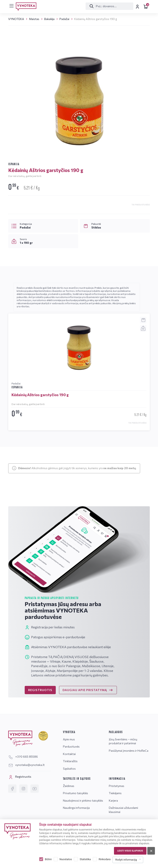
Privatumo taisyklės (76, 793)
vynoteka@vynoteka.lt (26, 765)
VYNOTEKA (16, 19)
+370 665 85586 (23, 757)
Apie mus (69, 739)
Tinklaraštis (70, 761)
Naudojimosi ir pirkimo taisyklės (83, 800)
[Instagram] (23, 789)
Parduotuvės (71, 746)
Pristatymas (117, 786)
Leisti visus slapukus (130, 851)
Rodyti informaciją (126, 860)
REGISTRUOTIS (40, 690)
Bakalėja (49, 19)
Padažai (64, 19)
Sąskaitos (69, 768)
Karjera (113, 800)
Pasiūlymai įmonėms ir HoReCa (129, 751)
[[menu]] (12, 6)
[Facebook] (12, 789)
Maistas (34, 19)
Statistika (85, 859)
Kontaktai (69, 754)
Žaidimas (69, 786)
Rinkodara (105, 859)
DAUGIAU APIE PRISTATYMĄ (88, 690)
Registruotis (20, 777)
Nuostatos (66, 859)
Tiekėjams (115, 793)
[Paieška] (109, 6)
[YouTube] (35, 789)
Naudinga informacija (76, 808)
